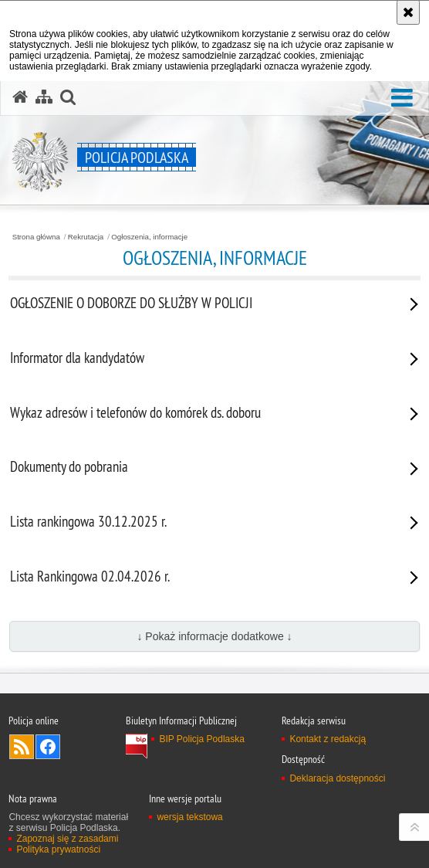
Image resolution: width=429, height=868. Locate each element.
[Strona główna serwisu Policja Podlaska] (20, 97)
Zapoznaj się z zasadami (67, 839)
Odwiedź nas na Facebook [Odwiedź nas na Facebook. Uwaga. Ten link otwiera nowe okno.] (48, 747)
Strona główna (36, 237)
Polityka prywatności (58, 849)
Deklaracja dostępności (337, 778)
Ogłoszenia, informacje (149, 237)
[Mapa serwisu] (44, 97)
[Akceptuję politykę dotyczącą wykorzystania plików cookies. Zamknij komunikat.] (408, 12)
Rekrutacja (86, 237)
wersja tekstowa (189, 817)
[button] (402, 98)
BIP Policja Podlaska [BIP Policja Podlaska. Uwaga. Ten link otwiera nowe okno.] (202, 739)
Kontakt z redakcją (328, 739)
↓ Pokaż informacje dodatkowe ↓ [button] (214, 636)
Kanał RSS (22, 747)
